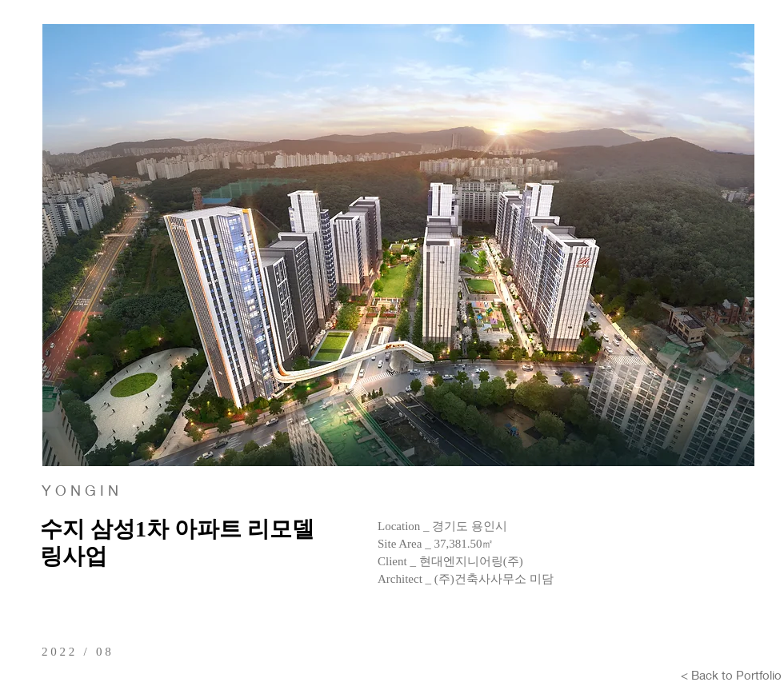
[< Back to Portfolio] (731, 675)
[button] (398, 245)
